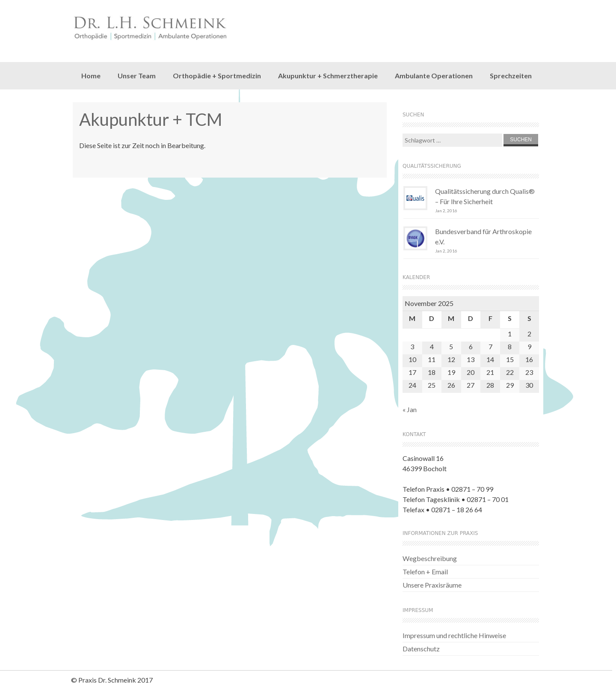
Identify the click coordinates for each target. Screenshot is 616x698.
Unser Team (137, 76)
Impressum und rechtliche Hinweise (454, 635)
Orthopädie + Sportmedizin (217, 76)
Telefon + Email (425, 572)
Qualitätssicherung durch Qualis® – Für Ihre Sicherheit (485, 196)
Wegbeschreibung (430, 558)
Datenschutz (421, 649)
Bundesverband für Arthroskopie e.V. (483, 236)
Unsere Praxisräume (432, 585)
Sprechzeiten (511, 76)
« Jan (410, 409)
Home (91, 76)
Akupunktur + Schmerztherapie (328, 76)
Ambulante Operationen (434, 76)
